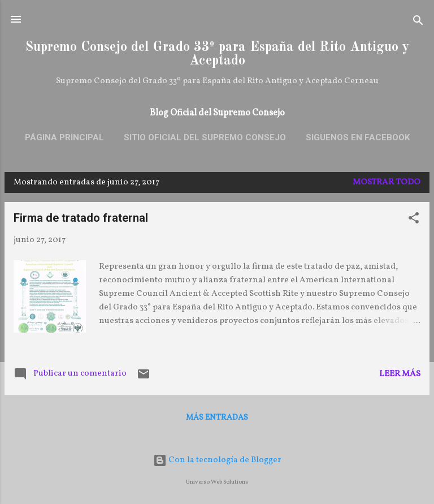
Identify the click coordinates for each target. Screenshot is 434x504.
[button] (414, 220)
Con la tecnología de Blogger (217, 460)
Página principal (64, 137)
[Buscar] (418, 23)
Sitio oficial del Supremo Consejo (205, 137)
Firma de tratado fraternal (81, 218)
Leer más (400, 374)
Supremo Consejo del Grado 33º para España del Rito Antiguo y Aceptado (217, 54)
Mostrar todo (387, 182)
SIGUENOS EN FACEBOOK (358, 137)
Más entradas (217, 418)
